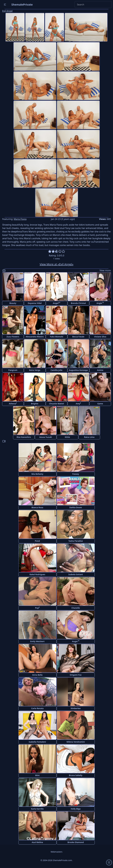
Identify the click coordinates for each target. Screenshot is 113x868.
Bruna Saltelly (76, 775)
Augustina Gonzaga (78, 370)
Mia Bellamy (37, 474)
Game (100, 404)
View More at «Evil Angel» (56, 264)
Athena (13, 403)
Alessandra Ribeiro (35, 337)
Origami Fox (76, 675)
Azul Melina (37, 842)
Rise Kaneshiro (24, 437)
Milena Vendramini (76, 742)
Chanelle (76, 608)
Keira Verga (35, 370)
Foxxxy (76, 474)
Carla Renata (37, 708)
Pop (37, 608)
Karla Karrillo (37, 809)
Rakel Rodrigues (37, 574)
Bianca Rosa (37, 507)
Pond (37, 541)
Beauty (13, 303)
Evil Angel (7, 11)
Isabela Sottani (76, 574)
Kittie (67, 437)
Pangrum (13, 370)
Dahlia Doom (76, 507)
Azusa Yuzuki (46, 437)
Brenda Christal (78, 303)
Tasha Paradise (76, 541)
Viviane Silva (100, 337)
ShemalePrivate (22, 4)
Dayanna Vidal (35, 303)
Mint (37, 775)
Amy (78, 403)
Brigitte (35, 404)
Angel (56, 303)
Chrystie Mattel (56, 404)
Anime (100, 370)
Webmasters (56, 852)
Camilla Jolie (56, 370)
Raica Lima (89, 437)
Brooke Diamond (76, 842)
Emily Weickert (37, 641)
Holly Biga (76, 809)
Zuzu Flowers (13, 337)
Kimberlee (76, 708)
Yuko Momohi (56, 337)
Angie (100, 303)
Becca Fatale (78, 337)
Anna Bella (37, 675)
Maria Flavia (20, 219)
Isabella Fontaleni (37, 742)
